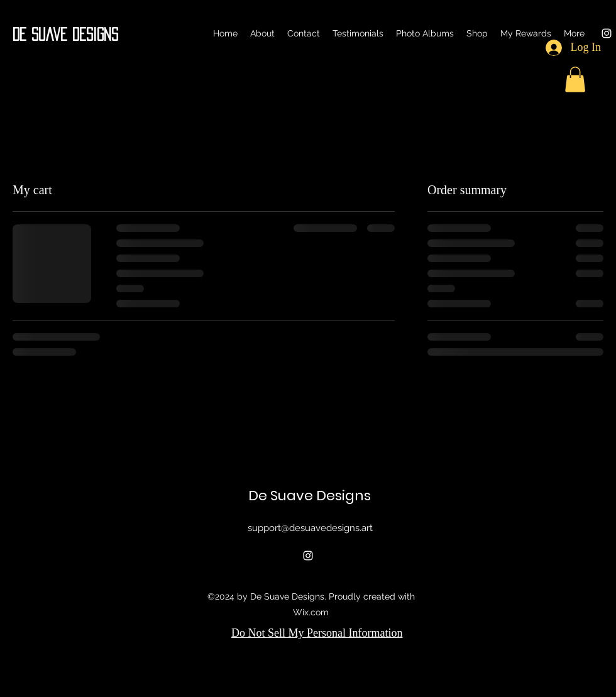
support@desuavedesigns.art (310, 528)
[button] (575, 80)
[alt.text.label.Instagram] (607, 33)
